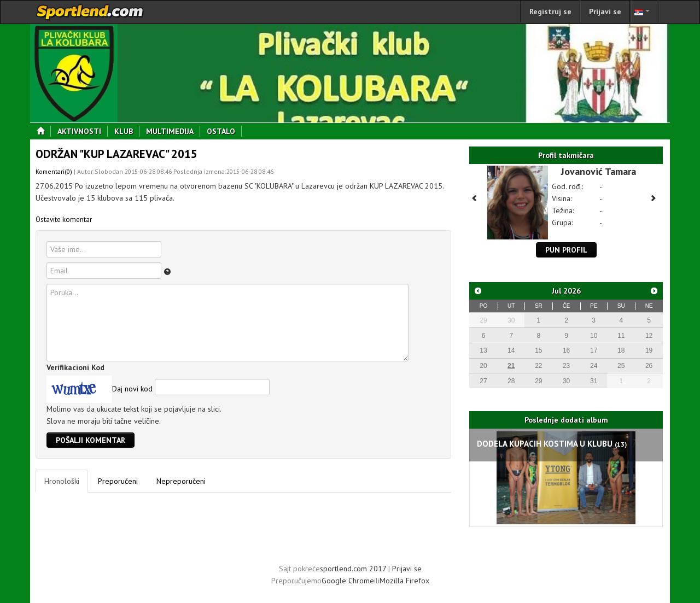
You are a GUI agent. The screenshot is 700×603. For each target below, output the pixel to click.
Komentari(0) (54, 171)
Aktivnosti (83, 131)
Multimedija (173, 131)
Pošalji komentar (91, 440)
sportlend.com (90, 12)
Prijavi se (605, 11)
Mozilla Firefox (404, 581)
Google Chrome (348, 581)
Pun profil (566, 250)
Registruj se (550, 11)
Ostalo (224, 131)
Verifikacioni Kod (75, 367)
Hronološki (62, 481)
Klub (127, 131)
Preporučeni (118, 481)
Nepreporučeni (181, 481)
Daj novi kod (132, 389)
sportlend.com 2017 (353, 569)
